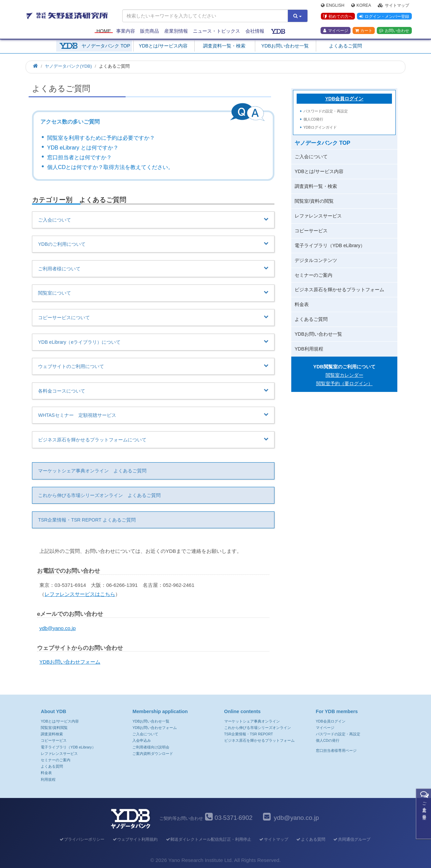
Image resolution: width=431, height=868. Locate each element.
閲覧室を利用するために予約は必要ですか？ (101, 138)
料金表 (302, 304)
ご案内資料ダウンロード (153, 754)
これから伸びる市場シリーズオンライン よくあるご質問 (99, 495)
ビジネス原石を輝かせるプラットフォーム (339, 290)
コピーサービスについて (153, 317)
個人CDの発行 (328, 740)
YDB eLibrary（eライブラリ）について (153, 342)
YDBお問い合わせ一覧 (285, 46)
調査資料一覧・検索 (224, 46)
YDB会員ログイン (344, 99)
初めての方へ (338, 16)
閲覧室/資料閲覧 (54, 728)
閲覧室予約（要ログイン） (344, 383)
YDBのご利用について (153, 244)
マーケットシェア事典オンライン (252, 721)
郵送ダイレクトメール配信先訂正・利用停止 (208, 839)
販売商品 (150, 31)
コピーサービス (311, 231)
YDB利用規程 (309, 349)
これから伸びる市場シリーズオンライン (258, 728)
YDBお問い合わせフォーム (70, 662)
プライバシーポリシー (82, 839)
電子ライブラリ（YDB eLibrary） (330, 245)
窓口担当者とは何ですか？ (79, 157)
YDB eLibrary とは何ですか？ (83, 148)
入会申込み (142, 740)
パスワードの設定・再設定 (326, 111)
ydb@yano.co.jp (58, 628)
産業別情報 (176, 31)
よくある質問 (52, 766)
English (333, 5)
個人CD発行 (313, 119)
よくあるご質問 (345, 46)
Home (104, 31)
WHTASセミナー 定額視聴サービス (153, 415)
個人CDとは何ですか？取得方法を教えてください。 (110, 167)
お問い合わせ (394, 31)
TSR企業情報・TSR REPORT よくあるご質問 (87, 520)
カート (364, 31)
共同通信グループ (352, 839)
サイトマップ (393, 5)
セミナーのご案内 (313, 275)
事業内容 (126, 31)
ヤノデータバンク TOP (106, 46)
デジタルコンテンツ (316, 260)
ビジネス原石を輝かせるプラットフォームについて (153, 439)
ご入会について (153, 220)
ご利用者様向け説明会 (151, 747)
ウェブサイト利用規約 (135, 839)
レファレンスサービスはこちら (80, 594)
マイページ (336, 31)
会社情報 (255, 31)
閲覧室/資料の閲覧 (314, 201)
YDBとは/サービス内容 (163, 46)
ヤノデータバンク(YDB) (68, 66)
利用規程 (48, 779)
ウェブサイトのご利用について (153, 366)
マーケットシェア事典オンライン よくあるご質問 (92, 471)
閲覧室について (153, 293)
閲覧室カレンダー (344, 375)
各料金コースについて (153, 391)
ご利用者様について (153, 268)
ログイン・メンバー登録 (384, 16)
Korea (361, 5)
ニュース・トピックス (217, 31)
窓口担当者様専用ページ (336, 750)
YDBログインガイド (320, 127)
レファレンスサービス (318, 216)
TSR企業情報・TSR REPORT (249, 734)
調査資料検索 (52, 734)
